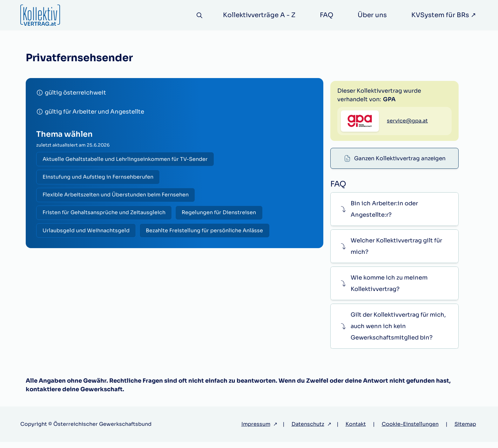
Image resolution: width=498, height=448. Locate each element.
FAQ (326, 15)
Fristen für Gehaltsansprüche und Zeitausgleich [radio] (105, 216)
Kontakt (356, 430)
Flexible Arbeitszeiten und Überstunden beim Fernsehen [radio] (117, 197)
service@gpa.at (407, 153)
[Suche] (198, 15)
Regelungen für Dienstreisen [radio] (222, 216)
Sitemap (465, 430)
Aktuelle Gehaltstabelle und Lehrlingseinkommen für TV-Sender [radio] (126, 159)
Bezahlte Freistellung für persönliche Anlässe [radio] (207, 234)
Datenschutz (308, 430)
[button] (394, 215)
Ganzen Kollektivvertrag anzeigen (400, 89)
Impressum (256, 430)
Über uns (372, 15)
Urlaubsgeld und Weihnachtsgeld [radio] (87, 234)
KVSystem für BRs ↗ (444, 15)
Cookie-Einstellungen (410, 430)
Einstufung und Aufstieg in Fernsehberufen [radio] (99, 178)
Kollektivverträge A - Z (259, 15)
